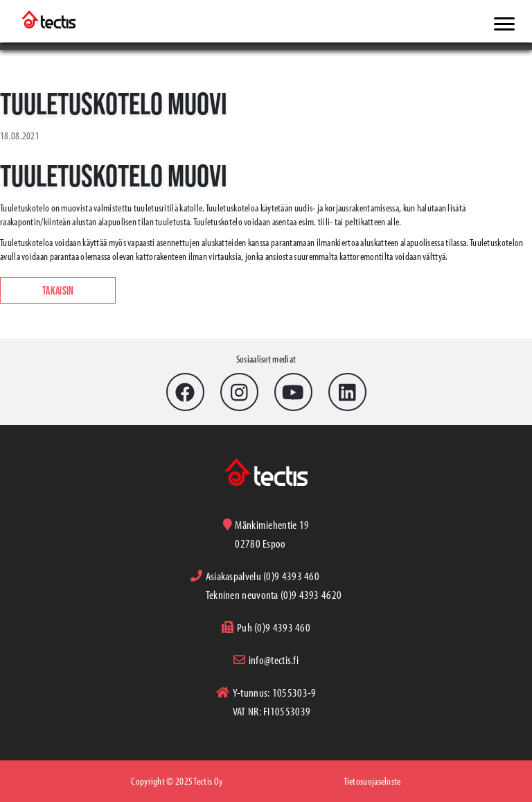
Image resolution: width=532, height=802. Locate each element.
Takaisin (58, 290)
